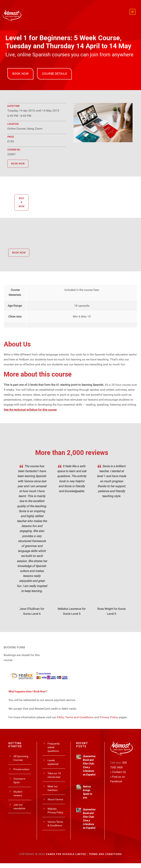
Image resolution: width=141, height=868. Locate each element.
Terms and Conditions (79, 717)
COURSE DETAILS (54, 74)
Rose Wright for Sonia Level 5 (111, 611)
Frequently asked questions (54, 747)
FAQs (60, 717)
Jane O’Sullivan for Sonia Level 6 (32, 611)
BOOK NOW (20, 74)
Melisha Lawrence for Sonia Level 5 (72, 611)
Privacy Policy (109, 717)
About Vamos (55, 799)
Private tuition (21, 769)
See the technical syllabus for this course (30, 410)
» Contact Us (118, 772)
